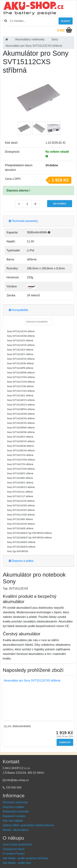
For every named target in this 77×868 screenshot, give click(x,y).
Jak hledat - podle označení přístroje (25, 858)
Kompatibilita (18, 310)
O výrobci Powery (14, 854)
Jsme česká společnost (17, 844)
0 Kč (61, 30)
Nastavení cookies (14, 816)
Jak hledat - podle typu (17, 863)
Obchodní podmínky (15, 802)
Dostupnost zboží (14, 849)
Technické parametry (23, 221)
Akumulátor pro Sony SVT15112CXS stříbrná (32, 681)
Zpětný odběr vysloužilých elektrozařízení (28, 825)
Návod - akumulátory (16, 830)
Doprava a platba (21, 561)
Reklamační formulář (16, 812)
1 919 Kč (60, 180)
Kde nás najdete (13, 821)
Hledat (66, 21)
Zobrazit (65, 742)
